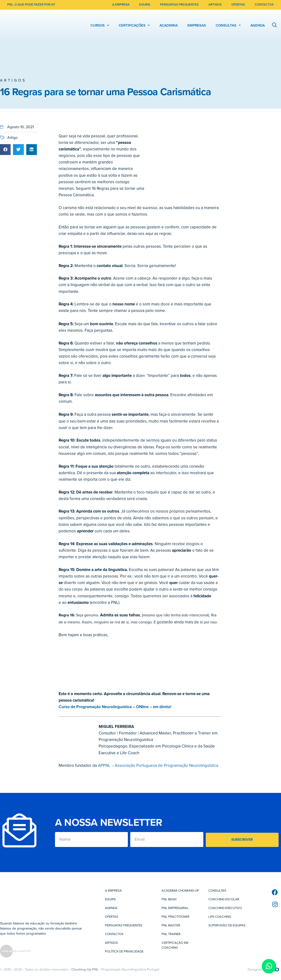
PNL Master (171, 925)
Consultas (217, 891)
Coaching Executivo (225, 908)
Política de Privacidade (124, 952)
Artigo (12, 138)
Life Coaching (220, 917)
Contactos (114, 934)
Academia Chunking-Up (180, 891)
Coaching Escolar (224, 899)
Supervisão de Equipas (227, 925)
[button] (5, 150)
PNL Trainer (171, 934)
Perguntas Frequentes (124, 925)
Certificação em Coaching (175, 945)
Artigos (13, 80)
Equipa (110, 899)
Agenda (111, 908)
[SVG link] (16, 952)
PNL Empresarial (175, 908)
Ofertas (112, 917)
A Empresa (113, 891)
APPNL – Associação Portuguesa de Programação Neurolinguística (158, 765)
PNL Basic (169, 899)
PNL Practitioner (175, 917)
